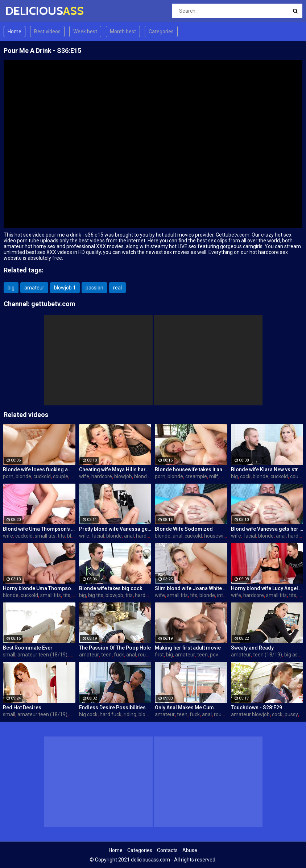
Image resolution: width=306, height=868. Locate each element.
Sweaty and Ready (252, 648)
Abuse (190, 850)
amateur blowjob (250, 714)
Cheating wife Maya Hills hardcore (115, 470)
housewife (216, 536)
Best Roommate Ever (28, 648)
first (159, 655)
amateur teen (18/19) (42, 655)
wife (84, 476)
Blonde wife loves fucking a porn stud (39, 470)
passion (94, 288)
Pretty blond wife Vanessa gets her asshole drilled (115, 529)
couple (61, 476)
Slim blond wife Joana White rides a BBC (191, 588)
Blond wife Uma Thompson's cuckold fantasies (39, 529)
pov (214, 655)
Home (15, 32)
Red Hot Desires (22, 708)
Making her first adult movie (188, 648)
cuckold (42, 476)
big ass (292, 655)
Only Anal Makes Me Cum (184, 708)
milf (214, 476)
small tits (45, 536)
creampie (196, 476)
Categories (161, 32)
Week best (85, 32)
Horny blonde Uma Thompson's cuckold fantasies (39, 588)
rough (145, 655)
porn (8, 476)
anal (129, 536)
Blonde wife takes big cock (111, 588)
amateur (34, 288)
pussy (291, 714)
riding (130, 714)
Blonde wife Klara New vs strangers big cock (267, 470)
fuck (119, 655)
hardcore (102, 476)
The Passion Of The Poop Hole (115, 648)
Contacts (167, 850)
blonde (23, 476)
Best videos (47, 32)
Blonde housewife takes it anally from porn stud (191, 470)
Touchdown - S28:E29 (257, 708)
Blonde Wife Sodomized (184, 529)
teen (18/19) (268, 655)
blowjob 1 (65, 288)
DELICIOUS (24, 11)
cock (245, 476)
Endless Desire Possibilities (112, 708)
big (11, 288)
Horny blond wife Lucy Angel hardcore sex (267, 588)
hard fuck (111, 714)
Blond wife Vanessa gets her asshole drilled (267, 529)
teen (106, 655)
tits (61, 536)
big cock (88, 714)
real (117, 288)
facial (98, 536)
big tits (96, 595)
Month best (123, 32)
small (9, 655)
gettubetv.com (53, 304)
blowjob (123, 476)
